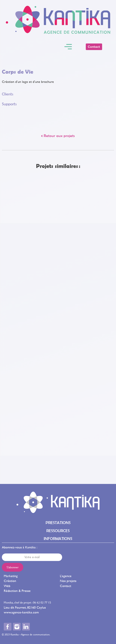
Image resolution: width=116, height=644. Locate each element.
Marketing (11, 576)
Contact (66, 586)
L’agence (66, 576)
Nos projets (68, 581)
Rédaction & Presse (17, 591)
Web (7, 586)
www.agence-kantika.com (21, 612)
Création (10, 581)
